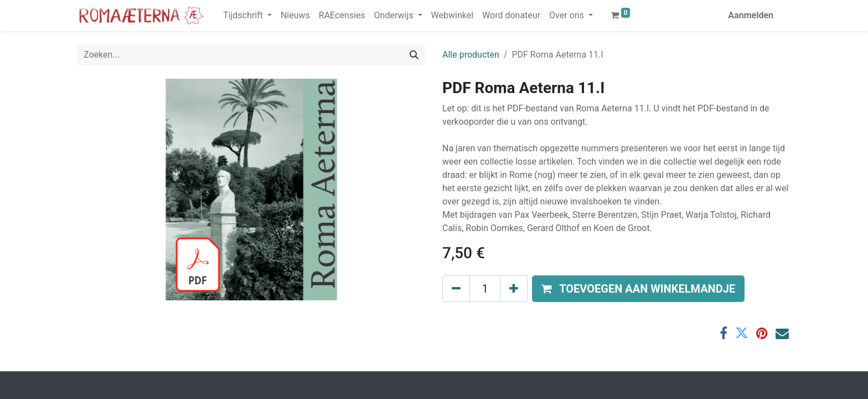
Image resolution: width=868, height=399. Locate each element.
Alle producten (471, 55)
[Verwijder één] (456, 289)
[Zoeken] (414, 55)
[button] (638, 289)
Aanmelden (751, 15)
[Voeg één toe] (514, 289)
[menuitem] (295, 16)
